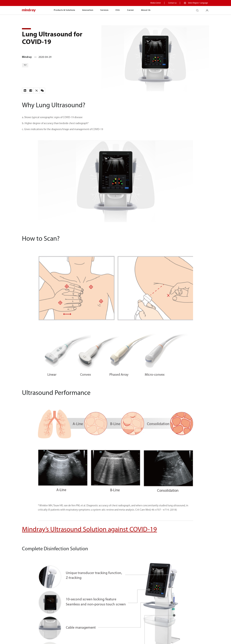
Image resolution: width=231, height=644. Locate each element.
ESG (118, 10)
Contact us (172, 3)
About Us (146, 10)
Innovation (88, 10)
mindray (29, 10)
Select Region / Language (198, 3)
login (209, 9)
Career (130, 10)
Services (104, 10)
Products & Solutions (64, 10)
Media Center (156, 3)
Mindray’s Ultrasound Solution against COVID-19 (89, 530)
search (199, 9)
